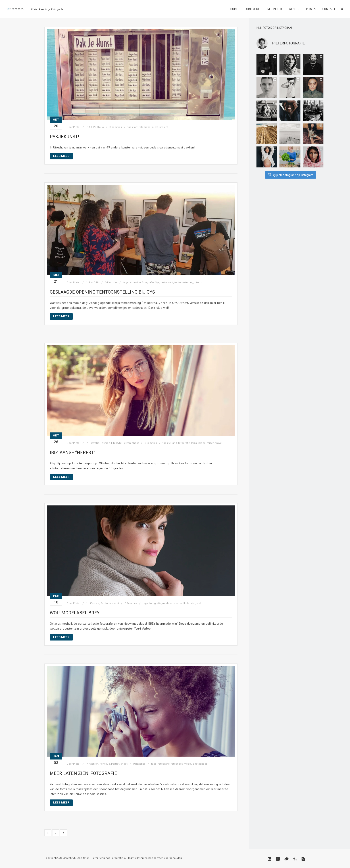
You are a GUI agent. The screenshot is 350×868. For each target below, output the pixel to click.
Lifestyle (116, 443)
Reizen (127, 443)
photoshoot (200, 764)
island (202, 443)
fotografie (145, 127)
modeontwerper (172, 603)
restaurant (167, 282)
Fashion (105, 443)
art (136, 127)
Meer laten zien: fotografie (83, 773)
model (188, 764)
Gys (157, 282)
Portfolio (99, 127)
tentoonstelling (184, 282)
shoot (135, 443)
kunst (155, 127)
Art (91, 127)
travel (219, 443)
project (164, 127)
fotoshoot (177, 764)
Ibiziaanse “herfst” (73, 453)
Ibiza (194, 443)
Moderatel (189, 603)
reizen (210, 443)
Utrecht (199, 282)
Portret (115, 764)
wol (199, 603)
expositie (135, 282)
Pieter (77, 127)
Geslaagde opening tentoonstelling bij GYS (102, 292)
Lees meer (61, 156)
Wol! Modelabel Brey (75, 613)
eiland (173, 443)
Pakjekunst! (64, 137)
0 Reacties (116, 127)
